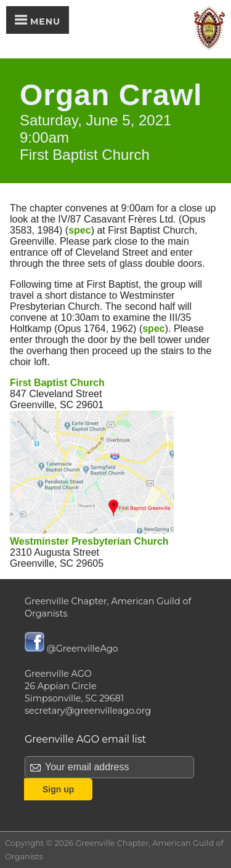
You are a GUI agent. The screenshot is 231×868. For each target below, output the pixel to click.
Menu (38, 21)
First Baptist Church (57, 383)
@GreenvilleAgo (71, 649)
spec (79, 230)
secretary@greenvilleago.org (88, 711)
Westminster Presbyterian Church (89, 541)
